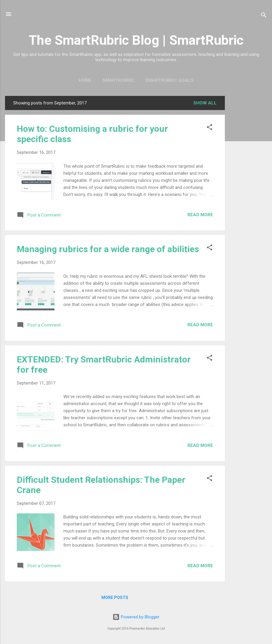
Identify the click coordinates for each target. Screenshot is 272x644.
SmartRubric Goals (169, 80)
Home (85, 80)
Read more (200, 215)
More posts (115, 598)
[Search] (264, 16)
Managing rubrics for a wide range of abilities (108, 249)
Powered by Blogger (136, 617)
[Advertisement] (248, 184)
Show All (205, 103)
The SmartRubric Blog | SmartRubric (136, 40)
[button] (210, 128)
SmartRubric (118, 80)
